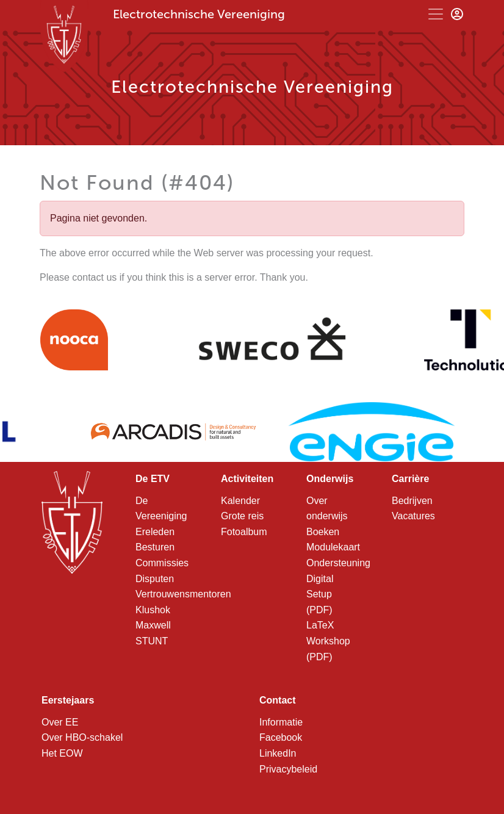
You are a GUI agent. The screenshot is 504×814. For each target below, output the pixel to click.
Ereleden (155, 532)
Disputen (155, 579)
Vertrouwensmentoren (183, 594)
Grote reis (242, 516)
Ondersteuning (338, 563)
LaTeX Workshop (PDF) (328, 641)
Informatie (281, 722)
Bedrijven (412, 501)
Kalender (240, 501)
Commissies (162, 563)
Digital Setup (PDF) (320, 594)
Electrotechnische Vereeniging (199, 14)
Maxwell (153, 625)
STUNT (152, 641)
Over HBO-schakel (82, 737)
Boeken (323, 532)
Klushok (153, 610)
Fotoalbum (244, 532)
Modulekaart (333, 547)
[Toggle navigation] (436, 14)
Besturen (155, 547)
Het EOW (62, 753)
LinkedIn (278, 753)
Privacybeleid (288, 769)
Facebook (281, 737)
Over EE (60, 722)
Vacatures (413, 516)
